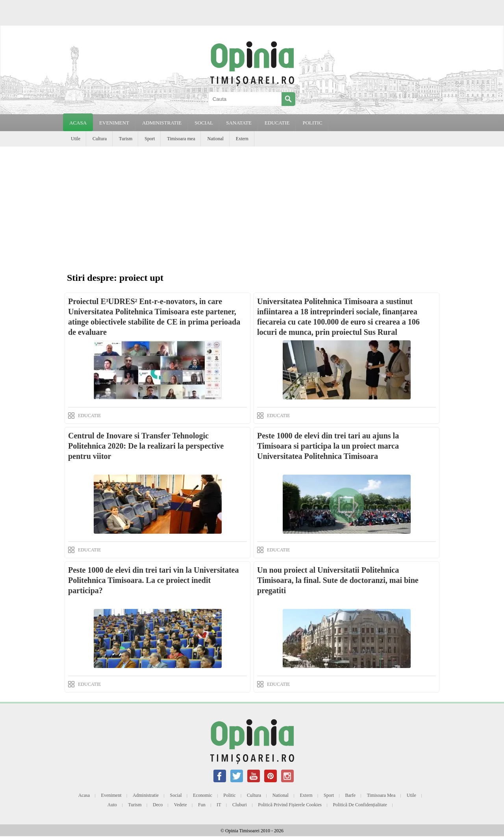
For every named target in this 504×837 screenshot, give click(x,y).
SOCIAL (204, 123)
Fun (202, 805)
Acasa (78, 123)
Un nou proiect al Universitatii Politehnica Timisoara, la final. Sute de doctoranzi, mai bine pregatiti (338, 580)
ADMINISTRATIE (162, 123)
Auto (112, 805)
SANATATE (239, 123)
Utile (76, 139)
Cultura (100, 139)
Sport (150, 139)
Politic (229, 795)
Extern (242, 139)
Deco (158, 805)
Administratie (146, 795)
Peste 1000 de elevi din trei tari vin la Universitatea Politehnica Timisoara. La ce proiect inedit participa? (153, 580)
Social (176, 795)
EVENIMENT (114, 123)
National (215, 139)
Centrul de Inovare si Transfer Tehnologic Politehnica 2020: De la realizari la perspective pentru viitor (146, 446)
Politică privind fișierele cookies (290, 805)
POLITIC (312, 123)
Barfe (351, 795)
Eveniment (111, 795)
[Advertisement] (252, 206)
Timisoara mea (181, 139)
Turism (126, 139)
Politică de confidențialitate (360, 805)
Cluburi (240, 805)
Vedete (181, 805)
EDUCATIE (277, 123)
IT (219, 805)
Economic (203, 795)
